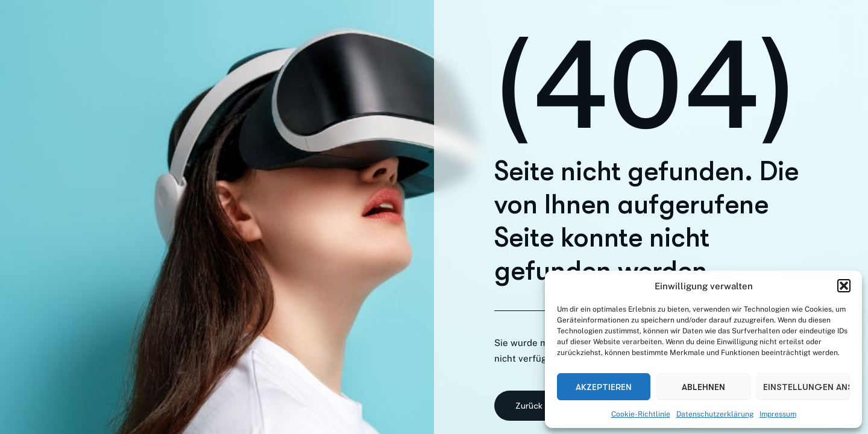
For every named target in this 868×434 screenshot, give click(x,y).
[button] (844, 286)
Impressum (778, 414)
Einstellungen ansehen (807, 387)
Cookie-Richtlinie (641, 414)
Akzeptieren (604, 387)
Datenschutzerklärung (715, 414)
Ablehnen (703, 387)
